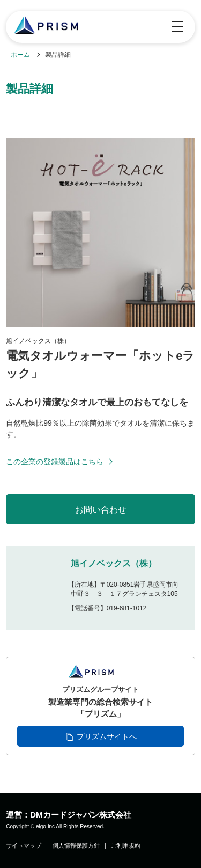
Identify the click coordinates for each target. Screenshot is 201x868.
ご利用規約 (126, 846)
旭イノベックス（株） (114, 563)
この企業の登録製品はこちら (55, 462)
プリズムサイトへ (107, 736)
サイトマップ (24, 846)
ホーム (20, 55)
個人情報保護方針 (76, 846)
